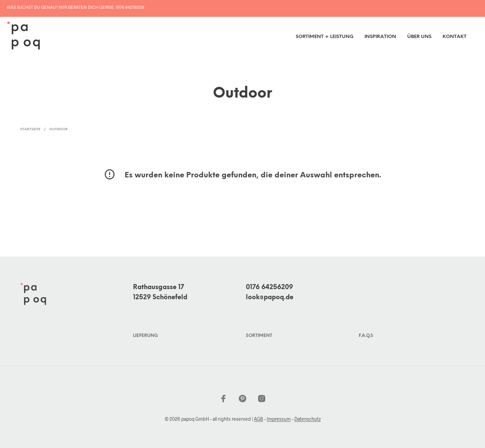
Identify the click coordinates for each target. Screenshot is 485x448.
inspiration (380, 37)
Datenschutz (308, 419)
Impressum (279, 419)
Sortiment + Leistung (325, 37)
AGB (258, 419)
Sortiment (259, 336)
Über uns (419, 37)
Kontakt (455, 37)
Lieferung (145, 336)
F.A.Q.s (366, 336)
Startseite (30, 129)
